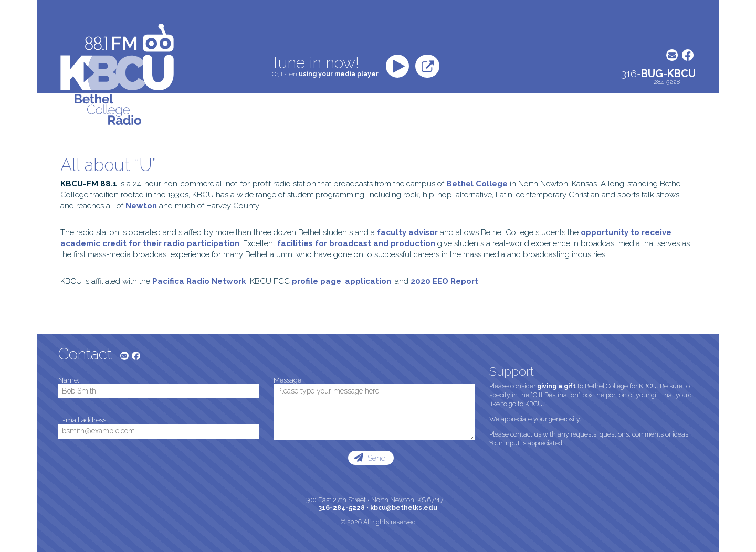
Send (376, 458)
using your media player (339, 74)
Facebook (688, 55)
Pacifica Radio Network (199, 281)
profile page (317, 281)
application (368, 281)
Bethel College (477, 184)
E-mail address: (83, 420)
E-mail (672, 55)
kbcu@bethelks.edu (404, 508)
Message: (288, 380)
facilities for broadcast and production (356, 243)
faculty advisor (407, 232)
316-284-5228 (342, 508)
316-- (658, 74)
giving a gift (556, 386)
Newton (141, 206)
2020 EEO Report (444, 281)
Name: (69, 380)
